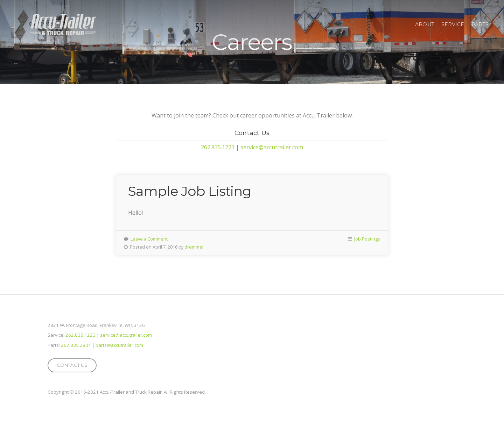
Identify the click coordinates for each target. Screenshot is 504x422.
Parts (480, 24)
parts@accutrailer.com (119, 345)
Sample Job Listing (190, 191)
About (425, 24)
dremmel (194, 247)
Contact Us (72, 365)
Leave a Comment (149, 239)
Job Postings (367, 239)
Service (453, 24)
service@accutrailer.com (272, 147)
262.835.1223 (218, 147)
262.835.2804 (76, 345)
